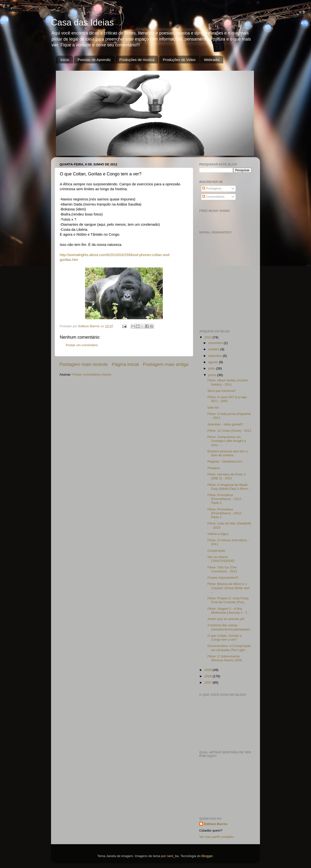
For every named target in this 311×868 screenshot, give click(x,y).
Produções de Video (179, 60)
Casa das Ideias (82, 22)
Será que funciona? (222, 391)
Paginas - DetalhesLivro (225, 461)
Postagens (212, 188)
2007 (208, 683)
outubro (214, 349)
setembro (216, 356)
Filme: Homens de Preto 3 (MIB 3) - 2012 (227, 476)
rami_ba (173, 856)
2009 (208, 670)
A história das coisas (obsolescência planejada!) (229, 627)
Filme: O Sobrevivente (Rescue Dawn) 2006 (225, 658)
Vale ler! (213, 408)
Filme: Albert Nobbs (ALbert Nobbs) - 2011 (228, 382)
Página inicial (125, 364)
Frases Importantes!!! (223, 578)
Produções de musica (137, 60)
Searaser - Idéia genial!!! (225, 424)
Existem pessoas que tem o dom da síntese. (228, 453)
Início (65, 60)
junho (213, 375)
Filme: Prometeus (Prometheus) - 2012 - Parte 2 (225, 499)
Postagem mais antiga (166, 364)
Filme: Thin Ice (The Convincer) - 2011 (222, 569)
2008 (208, 676)
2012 (208, 337)
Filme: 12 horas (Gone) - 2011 (229, 431)
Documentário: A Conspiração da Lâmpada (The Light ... (229, 648)
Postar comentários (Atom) (92, 374)
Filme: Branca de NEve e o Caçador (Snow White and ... (229, 588)
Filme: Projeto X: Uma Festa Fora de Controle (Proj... (228, 600)
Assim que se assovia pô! (226, 619)
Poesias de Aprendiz (94, 60)
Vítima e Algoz (218, 534)
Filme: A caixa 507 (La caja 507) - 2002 (227, 399)
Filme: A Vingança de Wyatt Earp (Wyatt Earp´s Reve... (229, 487)
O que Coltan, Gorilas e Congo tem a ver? (225, 638)
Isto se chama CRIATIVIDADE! (221, 559)
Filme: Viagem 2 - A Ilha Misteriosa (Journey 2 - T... (229, 611)
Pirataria (214, 468)
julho (212, 368)
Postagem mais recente (84, 364)
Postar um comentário (82, 345)
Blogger (207, 856)
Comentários (213, 197)
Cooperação (216, 551)
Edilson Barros (216, 824)
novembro (216, 343)
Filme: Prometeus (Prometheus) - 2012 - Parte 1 (225, 513)
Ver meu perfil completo (216, 837)
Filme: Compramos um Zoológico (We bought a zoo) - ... (227, 441)
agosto (214, 362)
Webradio (212, 60)
